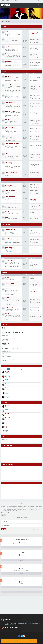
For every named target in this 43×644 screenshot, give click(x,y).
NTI (32, 241)
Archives (11, 43)
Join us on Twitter (15, 628)
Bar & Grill (8, 278)
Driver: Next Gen (9, 95)
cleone (11, 167)
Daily (21, 369)
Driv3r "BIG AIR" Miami (35, 77)
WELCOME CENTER (5, 343)
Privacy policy (9, 512)
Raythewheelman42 (35, 316)
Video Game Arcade (10, 261)
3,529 (9, 373)
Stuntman (12, 265)
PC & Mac (12, 264)
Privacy (20, 634)
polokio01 (33, 56)
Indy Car (9, 294)
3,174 (9, 381)
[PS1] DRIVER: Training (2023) (36, 155)
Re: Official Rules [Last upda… (36, 32)
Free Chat (4, 327)
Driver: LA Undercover (14, 89)
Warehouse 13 (9, 61)
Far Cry (16, 265)
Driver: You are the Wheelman (11, 92)
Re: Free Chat (33, 277)
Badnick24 (33, 97)
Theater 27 (8, 298)
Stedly (32, 79)
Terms (23, 634)
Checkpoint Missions (14, 220)
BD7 (32, 278)
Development (13, 169)
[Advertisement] (21, 605)
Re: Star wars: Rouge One (35, 299)
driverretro (33, 147)
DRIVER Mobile (9, 85)
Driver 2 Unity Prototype (11, 172)
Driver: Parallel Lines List (15, 65)
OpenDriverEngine (10, 247)
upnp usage (32, 112)
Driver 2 (7, 212)
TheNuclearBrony (35, 174)
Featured (8, 46)
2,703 (9, 397)
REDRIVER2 (8, 238)
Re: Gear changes (34, 54)
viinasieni (33, 192)
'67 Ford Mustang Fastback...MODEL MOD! (10, 349)
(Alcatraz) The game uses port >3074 (22, 579)
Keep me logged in (38, 529)
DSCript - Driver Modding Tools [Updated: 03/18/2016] (12, 333)
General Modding (9, 185)
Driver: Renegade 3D (10, 102)
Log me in (4, 529)
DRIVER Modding (5, 180)
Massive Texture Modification (12, 202)
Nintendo (16, 264)
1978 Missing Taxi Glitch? (35, 128)
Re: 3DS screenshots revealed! (36, 104)
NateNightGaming (35, 156)
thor (32, 212)
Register (3, 515)
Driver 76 (7, 120)
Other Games (5, 256)
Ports (11, 244)
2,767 (9, 389)
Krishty (33, 309)
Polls (11, 51)
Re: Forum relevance (34, 164)
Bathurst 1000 (33, 290)
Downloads (16, 168)
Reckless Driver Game (6, 354)
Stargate (7, 304)
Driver (7, 154)
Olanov (33, 41)
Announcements (9, 39)
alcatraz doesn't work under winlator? (22, 566)
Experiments (12, 201)
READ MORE (22, 547)
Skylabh (33, 199)
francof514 (33, 48)
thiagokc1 (33, 138)
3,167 (9, 385)
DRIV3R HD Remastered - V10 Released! (10, 338)
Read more (32, 641)
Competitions (15, 51)
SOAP (11, 234)
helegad (33, 88)
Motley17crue (34, 130)
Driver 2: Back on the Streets (12, 143)
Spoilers (8, 169)
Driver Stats (7, 67)
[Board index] (3, 21)
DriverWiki (12, 67)
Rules (7, 32)
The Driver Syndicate (10, 229)
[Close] (36, 641)
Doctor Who (12, 303)
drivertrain (33, 232)
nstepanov (33, 114)
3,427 (9, 377)
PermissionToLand (35, 186)
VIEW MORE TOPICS (22, 592)
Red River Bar (5, 272)
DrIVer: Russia (9, 162)
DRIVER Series (5, 71)
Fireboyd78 (34, 34)
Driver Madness (5, 27)
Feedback (8, 54)
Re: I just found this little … (36, 315)
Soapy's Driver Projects (7, 225)
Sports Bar (8, 289)
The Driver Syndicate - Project (8, 359)
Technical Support (9, 140)
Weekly (34, 369)
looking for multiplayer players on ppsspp (22, 539)
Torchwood (17, 303)
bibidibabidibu (34, 264)
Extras (18, 107)
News (11, 80)
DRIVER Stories (9, 314)
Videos (18, 80)
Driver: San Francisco (10, 111)
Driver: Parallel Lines (10, 127)
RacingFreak (34, 64)
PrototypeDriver (35, 284)
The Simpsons (12, 304)
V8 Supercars (13, 293)
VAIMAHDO (33, 105)
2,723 (9, 393)
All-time (8, 369)
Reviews (14, 80)
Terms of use (4, 512)
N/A (6, 407)
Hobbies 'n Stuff (9, 308)
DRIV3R (11, 90)
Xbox (9, 265)
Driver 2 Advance (16, 90)
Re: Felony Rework (34, 190)
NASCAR (12, 294)
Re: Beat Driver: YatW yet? (35, 47)
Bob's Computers (9, 284)
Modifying (12, 168)
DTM (17, 293)
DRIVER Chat (8, 76)
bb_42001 (33, 292)
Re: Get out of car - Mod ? (35, 217)
